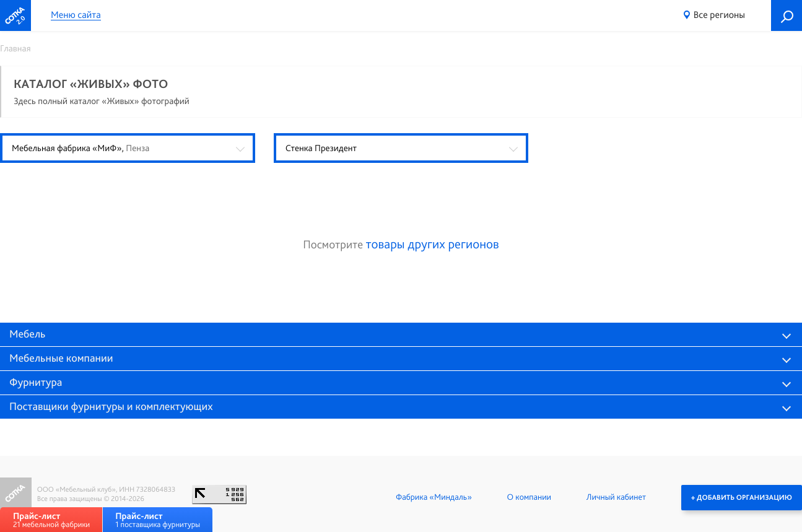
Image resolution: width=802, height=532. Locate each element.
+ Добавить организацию (742, 497)
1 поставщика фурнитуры (158, 520)
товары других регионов (433, 244)
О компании (529, 497)
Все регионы (719, 15)
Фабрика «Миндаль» (434, 497)
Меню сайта (76, 15)
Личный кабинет (616, 497)
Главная (15, 48)
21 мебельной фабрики (51, 520)
